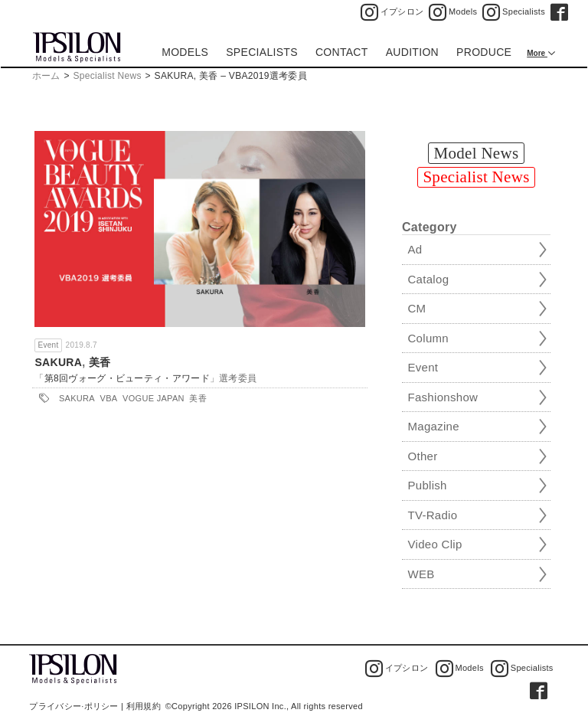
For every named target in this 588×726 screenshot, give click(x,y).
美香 (100, 362)
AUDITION (412, 52)
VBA (109, 398)
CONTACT (342, 52)
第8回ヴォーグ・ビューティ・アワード (127, 378)
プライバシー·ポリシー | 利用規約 (95, 706)
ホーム (46, 76)
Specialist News (108, 76)
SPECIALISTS (262, 52)
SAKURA (58, 362)
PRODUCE (484, 52)
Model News (477, 153)
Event (48, 345)
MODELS (185, 52)
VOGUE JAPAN (154, 398)
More (537, 53)
